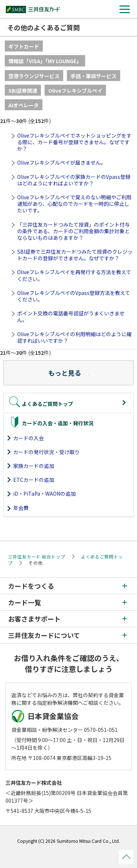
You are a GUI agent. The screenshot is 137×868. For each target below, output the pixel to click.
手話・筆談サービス (94, 76)
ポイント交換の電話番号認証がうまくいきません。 (71, 316)
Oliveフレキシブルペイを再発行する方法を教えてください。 (74, 275)
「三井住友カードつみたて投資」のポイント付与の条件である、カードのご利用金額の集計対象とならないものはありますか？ (73, 231)
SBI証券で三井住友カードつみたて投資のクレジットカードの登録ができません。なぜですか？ (75, 255)
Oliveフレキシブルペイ (75, 91)
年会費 (21, 508)
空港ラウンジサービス (34, 76)
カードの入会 (28, 438)
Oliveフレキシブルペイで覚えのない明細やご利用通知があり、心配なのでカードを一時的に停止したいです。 (74, 204)
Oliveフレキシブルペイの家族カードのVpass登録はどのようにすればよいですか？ (74, 180)
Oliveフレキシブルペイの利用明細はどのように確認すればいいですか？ (74, 337)
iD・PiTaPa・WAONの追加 (44, 493)
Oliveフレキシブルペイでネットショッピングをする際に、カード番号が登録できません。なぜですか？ (74, 142)
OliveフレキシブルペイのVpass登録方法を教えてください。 (74, 296)
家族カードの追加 (34, 466)
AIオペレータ (24, 105)
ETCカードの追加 (34, 480)
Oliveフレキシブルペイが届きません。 (62, 162)
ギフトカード (24, 46)
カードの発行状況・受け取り (46, 452)
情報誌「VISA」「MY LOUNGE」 (45, 61)
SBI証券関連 (23, 91)
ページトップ (126, 857)
